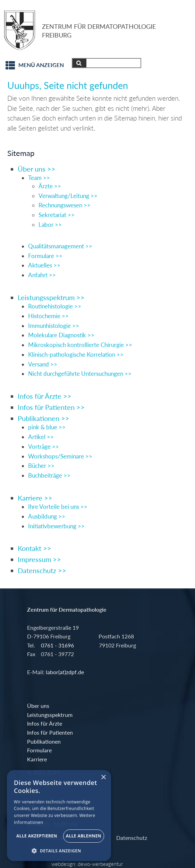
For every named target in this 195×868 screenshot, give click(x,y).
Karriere (37, 759)
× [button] (103, 778)
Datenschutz (132, 837)
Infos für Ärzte (45, 723)
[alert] (59, 816)
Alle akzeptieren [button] (37, 836)
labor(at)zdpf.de (64, 672)
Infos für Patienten (50, 732)
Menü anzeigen (41, 65)
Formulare (39, 750)
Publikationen (44, 741)
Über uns (38, 706)
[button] (59, 851)
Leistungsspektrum (50, 715)
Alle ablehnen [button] (84, 836)
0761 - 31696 (57, 645)
